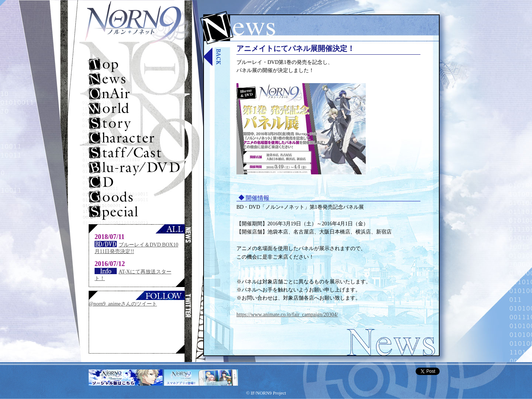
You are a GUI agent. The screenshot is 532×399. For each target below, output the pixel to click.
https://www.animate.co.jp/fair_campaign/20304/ (287, 315)
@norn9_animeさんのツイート (123, 304)
